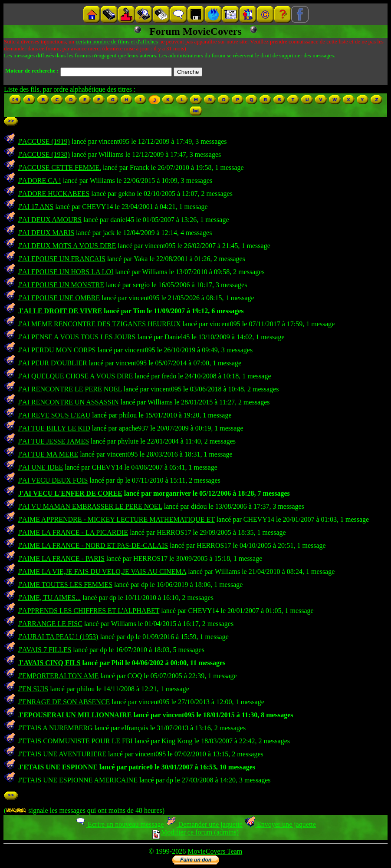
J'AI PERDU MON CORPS (57, 350)
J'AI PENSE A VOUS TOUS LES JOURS (77, 337)
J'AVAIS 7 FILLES (45, 650)
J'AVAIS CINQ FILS (49, 663)
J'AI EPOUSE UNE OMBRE (59, 298)
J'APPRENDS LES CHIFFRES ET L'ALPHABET (89, 611)
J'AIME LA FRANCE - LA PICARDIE (73, 532)
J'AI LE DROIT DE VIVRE (60, 311)
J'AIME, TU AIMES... (49, 598)
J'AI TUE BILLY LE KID (54, 428)
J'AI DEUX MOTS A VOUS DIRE (67, 246)
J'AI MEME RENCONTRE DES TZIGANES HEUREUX (100, 324)
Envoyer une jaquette (280, 824)
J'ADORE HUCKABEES (54, 194)
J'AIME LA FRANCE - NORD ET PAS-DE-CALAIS (93, 545)
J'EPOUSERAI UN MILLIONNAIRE (75, 715)
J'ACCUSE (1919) (44, 141)
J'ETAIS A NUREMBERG (55, 728)
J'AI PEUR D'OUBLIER (53, 363)
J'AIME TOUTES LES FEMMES (65, 585)
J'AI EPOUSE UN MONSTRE (61, 285)
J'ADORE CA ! (40, 181)
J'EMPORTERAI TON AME (58, 676)
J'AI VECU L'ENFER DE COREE (70, 493)
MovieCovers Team (215, 851)
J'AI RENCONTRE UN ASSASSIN (69, 402)
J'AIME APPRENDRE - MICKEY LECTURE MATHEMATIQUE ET (117, 519)
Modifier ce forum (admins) (195, 832)
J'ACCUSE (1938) (44, 154)
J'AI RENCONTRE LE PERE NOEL (70, 389)
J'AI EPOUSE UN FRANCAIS (62, 259)
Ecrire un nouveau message (119, 824)
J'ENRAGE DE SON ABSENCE (64, 702)
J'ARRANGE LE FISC (50, 624)
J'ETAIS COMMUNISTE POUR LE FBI (76, 741)
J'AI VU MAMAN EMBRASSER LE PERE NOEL (90, 506)
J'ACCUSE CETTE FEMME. (60, 167)
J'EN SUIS (33, 689)
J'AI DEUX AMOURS (50, 220)
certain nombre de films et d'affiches (117, 41)
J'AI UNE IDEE (41, 467)
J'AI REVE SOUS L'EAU (54, 415)
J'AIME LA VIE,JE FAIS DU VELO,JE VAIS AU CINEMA (102, 571)
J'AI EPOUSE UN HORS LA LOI (66, 272)
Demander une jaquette (204, 824)
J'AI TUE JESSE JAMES (54, 441)
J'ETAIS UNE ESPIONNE (58, 767)
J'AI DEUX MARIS (46, 233)
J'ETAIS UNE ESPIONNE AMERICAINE (78, 780)
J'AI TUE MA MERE (48, 454)
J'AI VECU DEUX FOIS (53, 480)
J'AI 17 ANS (36, 207)
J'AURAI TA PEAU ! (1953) (58, 637)
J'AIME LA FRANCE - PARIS (61, 558)
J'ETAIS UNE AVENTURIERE (62, 754)
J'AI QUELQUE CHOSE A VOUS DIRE (76, 376)
